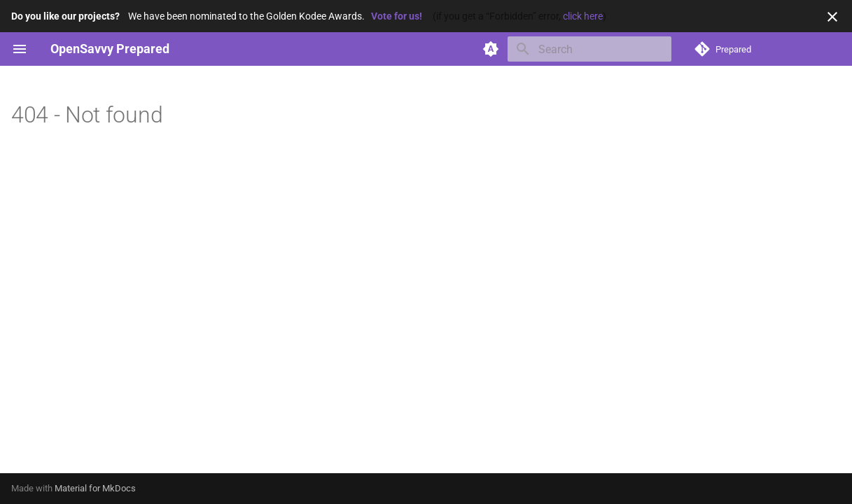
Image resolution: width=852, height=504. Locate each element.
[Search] (589, 49)
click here (583, 16)
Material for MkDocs (95, 488)
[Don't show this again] (832, 17)
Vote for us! (397, 16)
